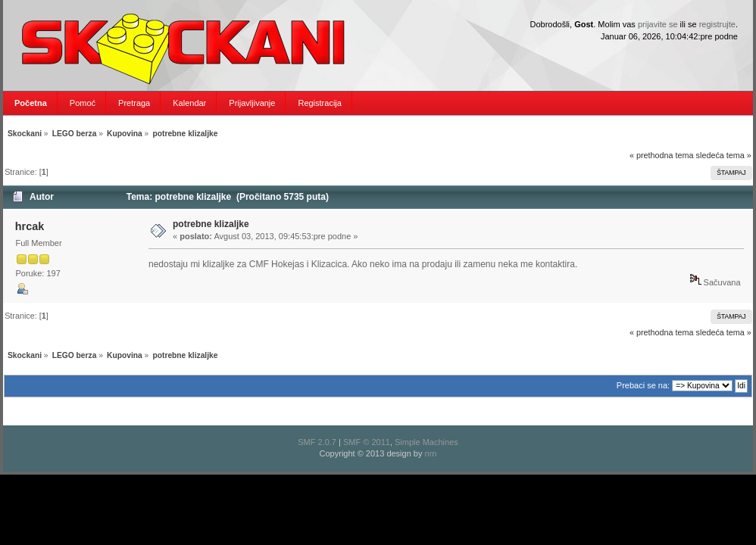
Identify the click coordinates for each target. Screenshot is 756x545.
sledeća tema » (724, 155)
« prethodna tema (662, 155)
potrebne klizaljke (211, 224)
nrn (431, 453)
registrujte (717, 24)
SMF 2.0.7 (317, 442)
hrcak (30, 226)
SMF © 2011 (367, 442)
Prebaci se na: (643, 385)
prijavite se (658, 24)
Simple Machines (426, 442)
